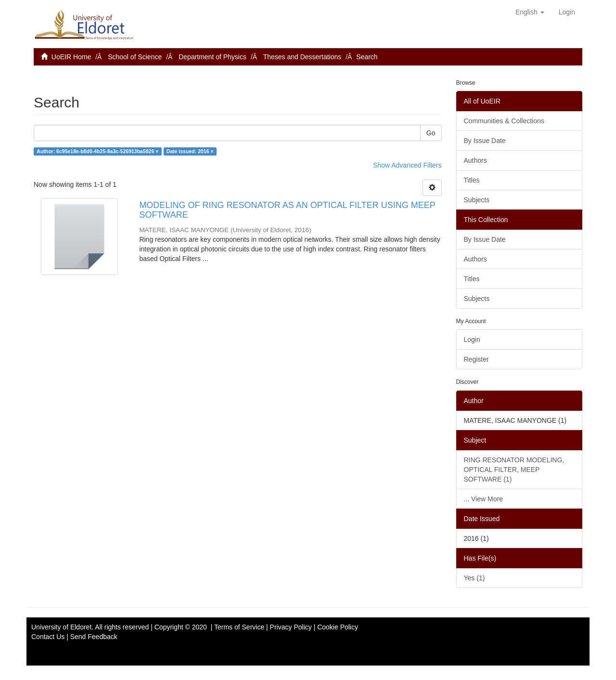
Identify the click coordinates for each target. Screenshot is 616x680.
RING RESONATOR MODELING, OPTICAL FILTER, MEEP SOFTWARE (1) (514, 470)
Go (431, 133)
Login (472, 340)
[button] (530, 12)
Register (476, 359)
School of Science (135, 57)
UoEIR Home (71, 57)
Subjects (477, 200)
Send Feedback (94, 637)
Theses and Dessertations (302, 57)
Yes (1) (475, 578)
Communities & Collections (504, 121)
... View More (483, 499)
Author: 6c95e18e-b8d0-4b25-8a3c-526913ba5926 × (97, 151)
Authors (475, 160)
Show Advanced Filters (407, 165)
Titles (472, 180)
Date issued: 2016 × (190, 151)
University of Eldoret (61, 627)
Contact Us (48, 637)
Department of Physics (212, 57)
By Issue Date (485, 141)
